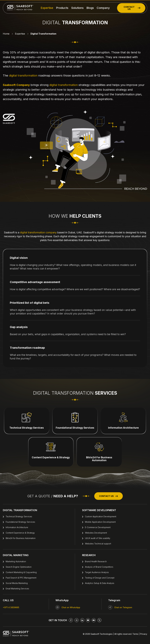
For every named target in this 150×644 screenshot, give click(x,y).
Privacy (143, 634)
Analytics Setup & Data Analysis (100, 583)
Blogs (90, 8)
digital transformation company (38, 232)
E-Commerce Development (98, 527)
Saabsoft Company (16, 85)
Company (103, 8)
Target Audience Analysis (97, 572)
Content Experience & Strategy (20, 533)
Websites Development (96, 533)
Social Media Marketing (17, 583)
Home (6, 34)
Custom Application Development (101, 516)
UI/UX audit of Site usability (98, 538)
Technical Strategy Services (19, 516)
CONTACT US (132, 8)
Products (62, 8)
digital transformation (23, 76)
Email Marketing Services (17, 589)
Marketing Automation (16, 561)
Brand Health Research (96, 561)
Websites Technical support (98, 544)
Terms (135, 634)
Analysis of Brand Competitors (99, 567)
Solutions (77, 8)
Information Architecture (17, 527)
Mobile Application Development (100, 522)
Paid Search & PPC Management (21, 578)
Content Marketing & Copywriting (21, 572)
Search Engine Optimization (19, 567)
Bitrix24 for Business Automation (21, 538)
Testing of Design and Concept (100, 578)
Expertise (47, 8)
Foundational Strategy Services (20, 522)
